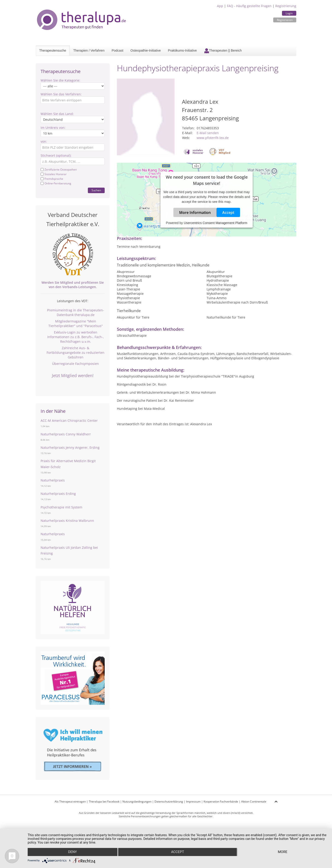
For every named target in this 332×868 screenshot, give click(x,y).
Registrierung (286, 6)
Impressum (193, 802)
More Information (195, 212)
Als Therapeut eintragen (70, 802)
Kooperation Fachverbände (221, 802)
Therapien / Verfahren (89, 50)
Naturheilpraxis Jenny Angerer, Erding (70, 447)
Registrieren (285, 20)
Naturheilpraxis (53, 480)
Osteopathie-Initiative (146, 50)
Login (289, 13)
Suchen (96, 190)
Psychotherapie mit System (61, 507)
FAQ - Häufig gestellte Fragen (249, 6)
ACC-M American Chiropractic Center (69, 421)
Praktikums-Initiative (182, 50)
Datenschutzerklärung (169, 802)
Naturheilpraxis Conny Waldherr (66, 434)
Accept (228, 212)
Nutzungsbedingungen (137, 802)
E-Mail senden (208, 133)
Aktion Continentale (254, 802)
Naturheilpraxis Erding (58, 494)
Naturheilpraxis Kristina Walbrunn (67, 521)
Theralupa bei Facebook (104, 802)
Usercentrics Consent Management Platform (215, 223)
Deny (72, 852)
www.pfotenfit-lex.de (213, 138)
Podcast (117, 50)
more (283, 852)
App (220, 6)
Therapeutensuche (53, 50)
